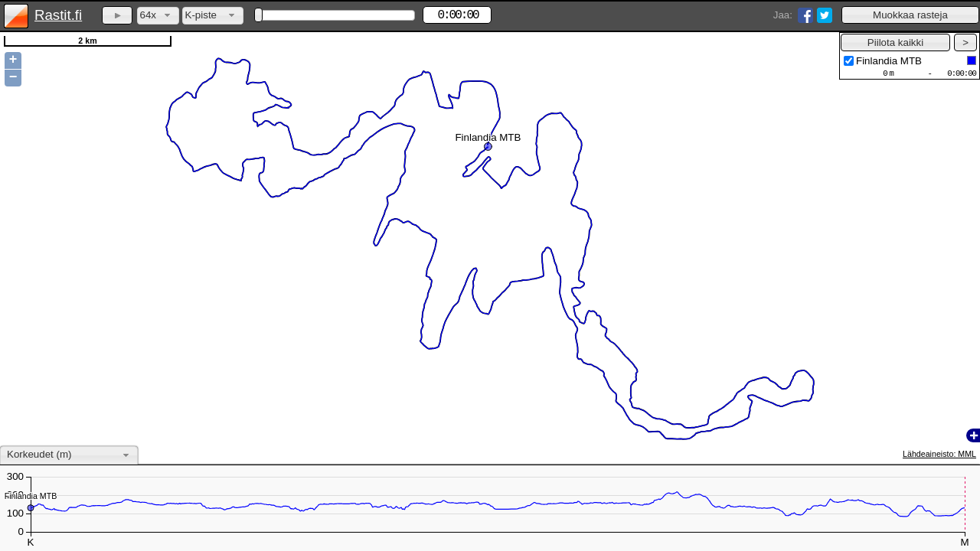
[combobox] (158, 16)
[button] (910, 15)
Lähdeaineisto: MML (939, 454)
